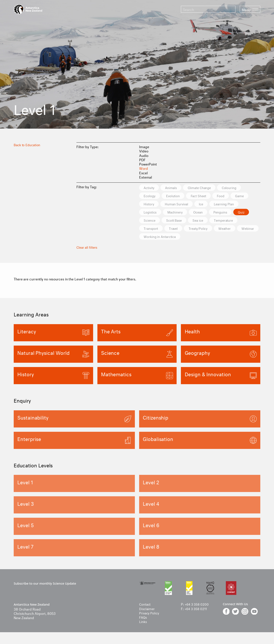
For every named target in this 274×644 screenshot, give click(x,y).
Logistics (151, 213)
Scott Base (177, 221)
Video (144, 151)
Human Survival (179, 204)
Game (249, 196)
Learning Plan (231, 204)
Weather (232, 229)
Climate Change (205, 188)
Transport (152, 229)
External (146, 177)
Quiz (251, 213)
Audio (144, 155)
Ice (206, 204)
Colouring (237, 188)
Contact (145, 606)
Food (228, 196)
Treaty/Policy (203, 229)
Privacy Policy (150, 614)
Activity (150, 188)
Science (150, 221)
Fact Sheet (203, 196)
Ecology (150, 196)
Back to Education (28, 144)
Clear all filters (88, 248)
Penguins (228, 213)
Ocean (204, 213)
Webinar (151, 238)
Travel (176, 229)
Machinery (179, 213)
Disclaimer (147, 610)
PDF (142, 159)
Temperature (232, 221)
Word (144, 168)
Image (144, 146)
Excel (143, 172)
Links (143, 623)
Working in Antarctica (187, 238)
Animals (174, 188)
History (150, 204)
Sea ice (203, 221)
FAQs (143, 618)
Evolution (176, 196)
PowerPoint (148, 164)
